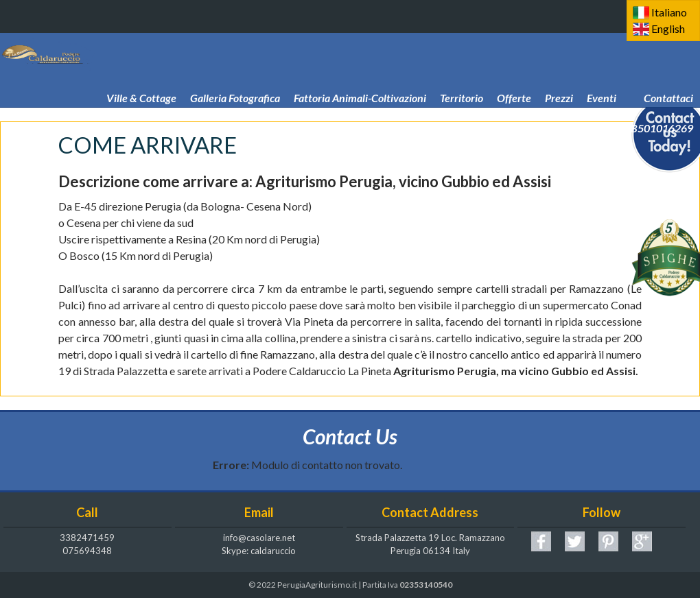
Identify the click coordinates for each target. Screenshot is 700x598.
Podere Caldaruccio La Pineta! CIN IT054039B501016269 (558, 108)
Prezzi (559, 78)
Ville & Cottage (141, 78)
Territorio (462, 78)
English (668, 28)
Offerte (514, 78)
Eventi (602, 78)
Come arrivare (377, 108)
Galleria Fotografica (235, 78)
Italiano (669, 12)
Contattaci (668, 78)
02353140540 (426, 585)
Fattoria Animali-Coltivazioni (360, 78)
